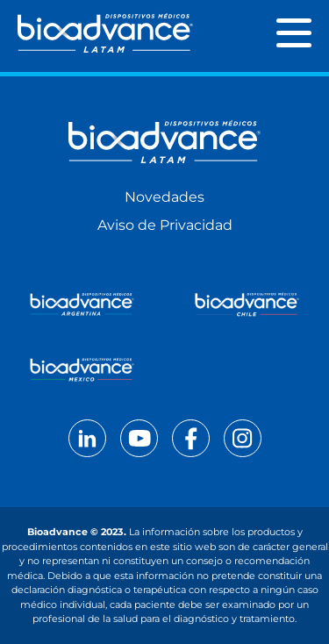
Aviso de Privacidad (165, 225)
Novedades (164, 197)
